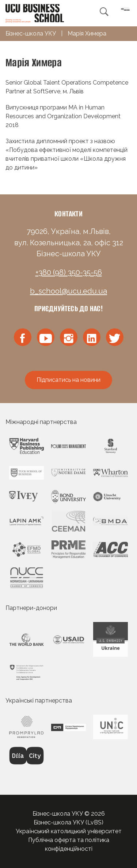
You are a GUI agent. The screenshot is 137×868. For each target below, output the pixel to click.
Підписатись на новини (68, 380)
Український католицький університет (69, 831)
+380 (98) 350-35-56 (69, 272)
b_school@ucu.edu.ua (68, 291)
